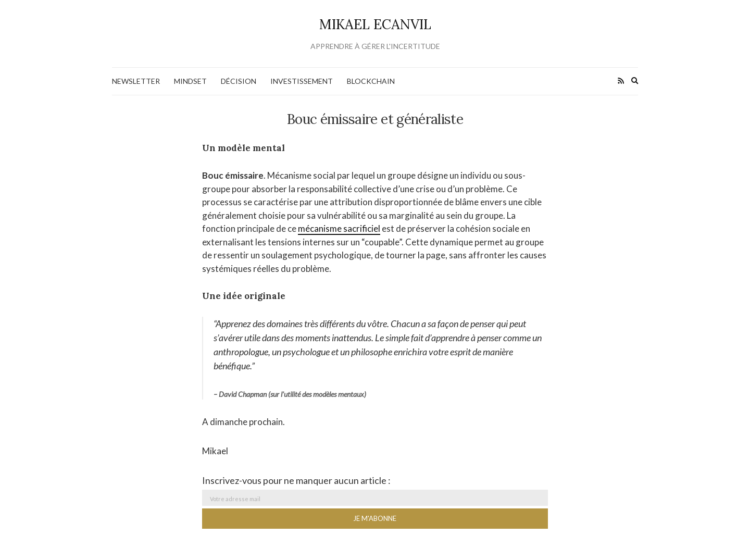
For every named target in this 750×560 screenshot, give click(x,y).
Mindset (190, 81)
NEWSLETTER (136, 81)
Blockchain (371, 81)
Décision (239, 81)
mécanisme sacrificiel (339, 228)
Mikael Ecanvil (375, 24)
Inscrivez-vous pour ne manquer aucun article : (296, 480)
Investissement (302, 81)
